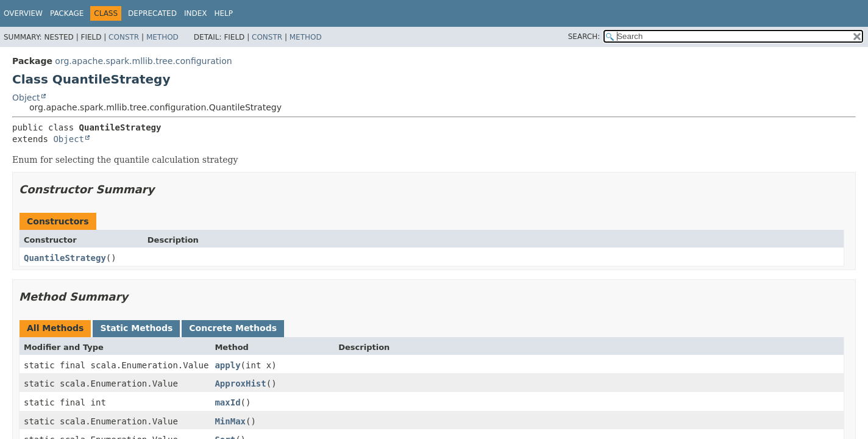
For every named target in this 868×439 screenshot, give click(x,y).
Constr (124, 37)
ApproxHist (240, 384)
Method (162, 37)
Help (223, 13)
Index (196, 13)
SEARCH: (584, 37)
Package (67, 13)
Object (26, 98)
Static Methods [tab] (136, 328)
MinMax (230, 421)
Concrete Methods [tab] (233, 328)
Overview (23, 13)
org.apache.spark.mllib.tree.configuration (143, 61)
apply (227, 365)
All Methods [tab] (55, 328)
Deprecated (152, 13)
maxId (227, 402)
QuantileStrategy (65, 258)
